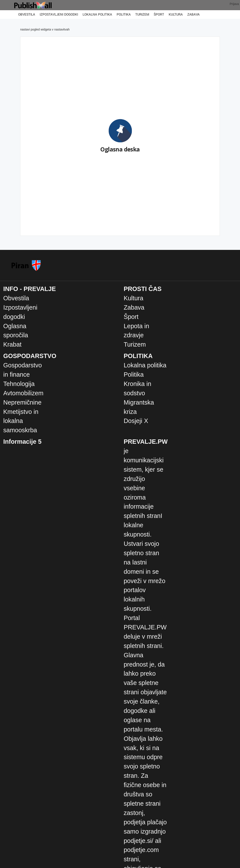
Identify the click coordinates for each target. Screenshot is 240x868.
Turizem (142, 14)
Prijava (234, 4)
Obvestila (27, 14)
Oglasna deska (120, 149)
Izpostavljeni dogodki (59, 14)
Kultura (176, 14)
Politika (124, 14)
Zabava (193, 14)
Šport (159, 14)
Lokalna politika (97, 14)
